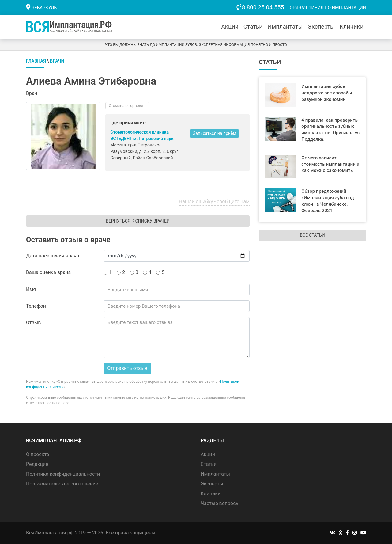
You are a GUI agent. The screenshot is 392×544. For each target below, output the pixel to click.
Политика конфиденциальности (63, 474)
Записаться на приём (215, 133)
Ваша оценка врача (48, 272)
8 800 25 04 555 (263, 7)
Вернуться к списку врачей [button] (138, 221)
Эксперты (321, 27)
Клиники (352, 27)
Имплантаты (285, 27)
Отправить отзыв (127, 368)
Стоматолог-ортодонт (127, 106)
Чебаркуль (44, 8)
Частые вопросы (220, 503)
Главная (36, 61)
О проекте (38, 454)
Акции (230, 27)
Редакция (37, 464)
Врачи (57, 61)
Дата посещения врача (53, 256)
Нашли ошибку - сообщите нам (214, 202)
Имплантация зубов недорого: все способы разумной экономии (327, 93)
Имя (31, 289)
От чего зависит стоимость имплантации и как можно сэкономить (330, 164)
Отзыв (33, 323)
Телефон (36, 306)
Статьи (253, 27)
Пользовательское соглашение (62, 484)
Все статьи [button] (312, 235)
